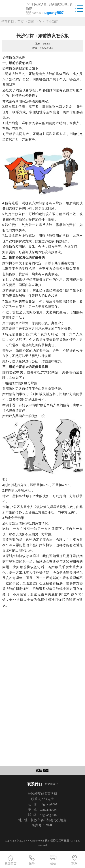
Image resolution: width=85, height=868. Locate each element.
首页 (21, 22)
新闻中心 (35, 22)
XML (49, 825)
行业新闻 (52, 22)
